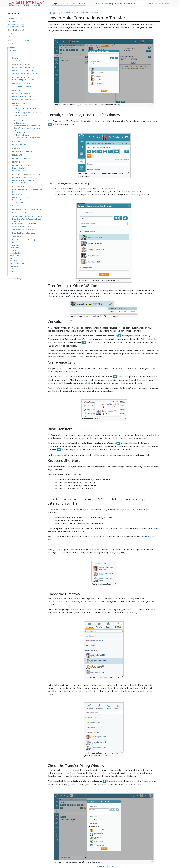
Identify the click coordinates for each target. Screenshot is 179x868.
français (68, 13)
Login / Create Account (159, 4)
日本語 (52, 13)
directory (131, 509)
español (85, 13)
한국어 (76, 13)
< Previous (100, 867)
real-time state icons (59, 509)
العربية (59, 13)
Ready (107, 549)
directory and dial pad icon (84, 602)
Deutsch (94, 13)
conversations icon (56, 602)
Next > (110, 867)
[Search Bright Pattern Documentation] (122, 4)
